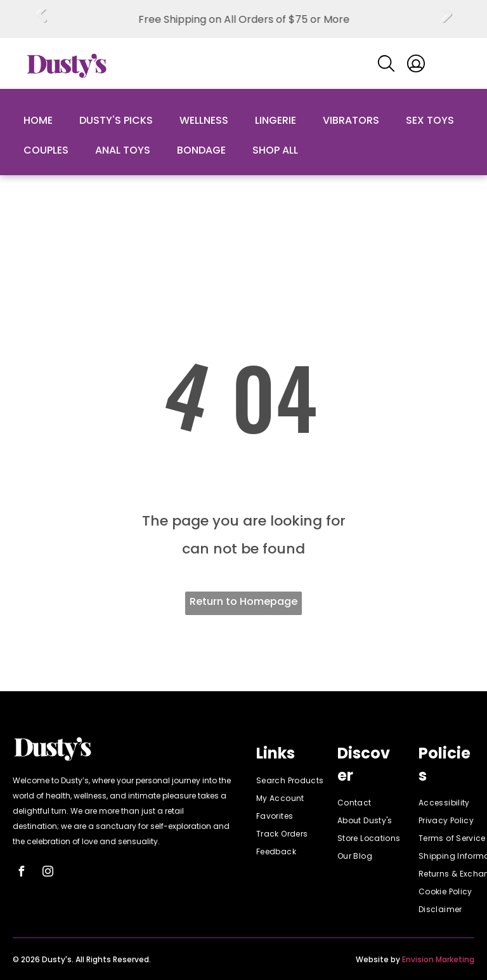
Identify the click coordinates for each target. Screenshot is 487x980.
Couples (46, 150)
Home (38, 120)
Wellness (204, 120)
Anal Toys (123, 150)
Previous (42, 23)
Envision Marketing (438, 959)
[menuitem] (302, 781)
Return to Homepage (243, 601)
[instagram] (48, 873)
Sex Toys (430, 120)
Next (446, 23)
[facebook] (21, 873)
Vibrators (351, 120)
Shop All (275, 150)
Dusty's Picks (116, 120)
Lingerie (276, 120)
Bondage (201, 150)
